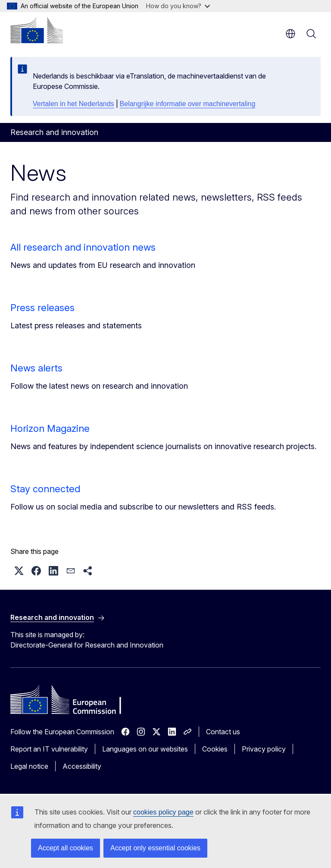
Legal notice (29, 766)
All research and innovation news (83, 247)
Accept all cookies (66, 848)
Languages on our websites (145, 749)
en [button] (290, 34)
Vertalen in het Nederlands (73, 104)
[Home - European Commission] (37, 30)
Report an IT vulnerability (49, 749)
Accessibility (82, 766)
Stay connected (45, 489)
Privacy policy (264, 749)
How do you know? (178, 6)
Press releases (42, 308)
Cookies (215, 749)
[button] (19, 571)
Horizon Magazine (50, 428)
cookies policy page (163, 812)
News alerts (36, 368)
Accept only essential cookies (155, 848)
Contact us (223, 732)
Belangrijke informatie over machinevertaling (188, 104)
